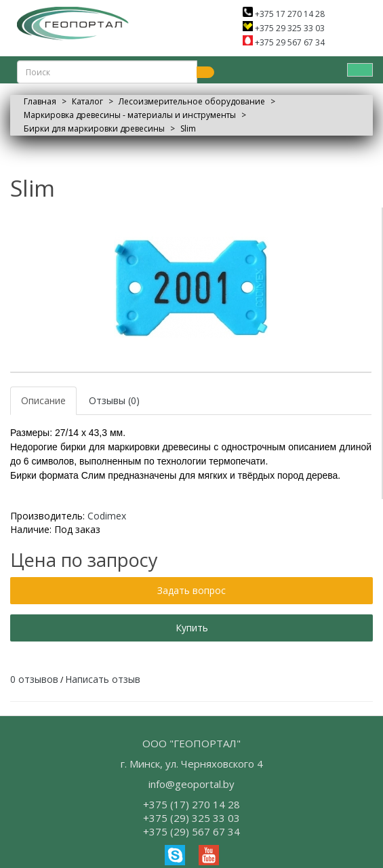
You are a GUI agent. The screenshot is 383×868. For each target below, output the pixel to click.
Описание (43, 400)
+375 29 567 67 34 (284, 42)
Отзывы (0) (114, 400)
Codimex (107, 516)
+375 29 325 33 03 (284, 28)
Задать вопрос (191, 590)
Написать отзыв (103, 679)
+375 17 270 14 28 (284, 14)
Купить (192, 628)
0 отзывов (34, 679)
